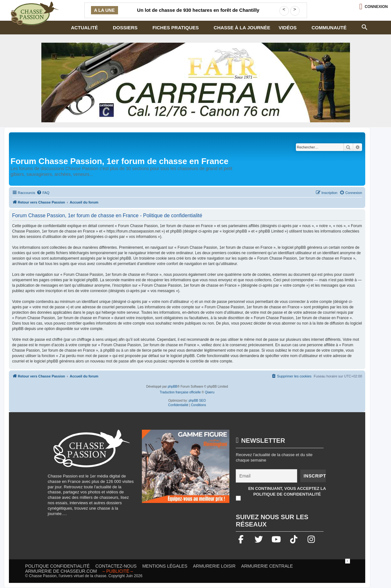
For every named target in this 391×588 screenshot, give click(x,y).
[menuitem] (43, 193)
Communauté (329, 28)
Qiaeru (210, 392)
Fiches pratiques (176, 28)
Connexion (376, 7)
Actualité (84, 28)
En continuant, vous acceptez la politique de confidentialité (287, 491)
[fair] (196, 82)
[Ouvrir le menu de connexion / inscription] (374, 7)
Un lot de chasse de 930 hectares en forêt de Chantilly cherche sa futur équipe (198, 14)
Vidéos (288, 28)
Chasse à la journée (242, 28)
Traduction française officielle (180, 392)
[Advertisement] (196, 573)
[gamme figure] (186, 470)
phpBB (172, 387)
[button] (365, 26)
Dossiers (125, 28)
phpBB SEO (197, 401)
